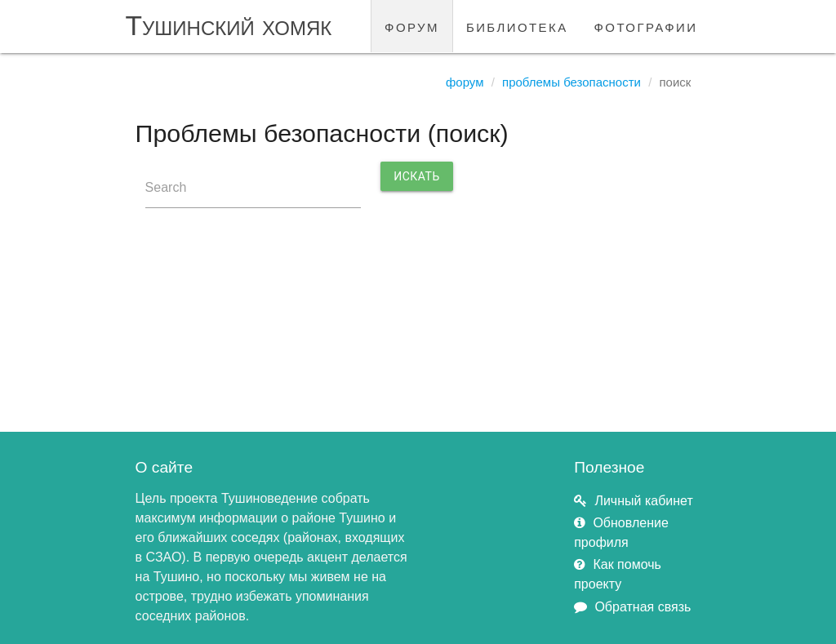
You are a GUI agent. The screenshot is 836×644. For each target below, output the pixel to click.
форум (412, 26)
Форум (465, 82)
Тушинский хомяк (229, 26)
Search (166, 187)
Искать (417, 176)
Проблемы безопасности (571, 82)
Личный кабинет (643, 501)
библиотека (517, 26)
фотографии (646, 26)
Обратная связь (643, 607)
